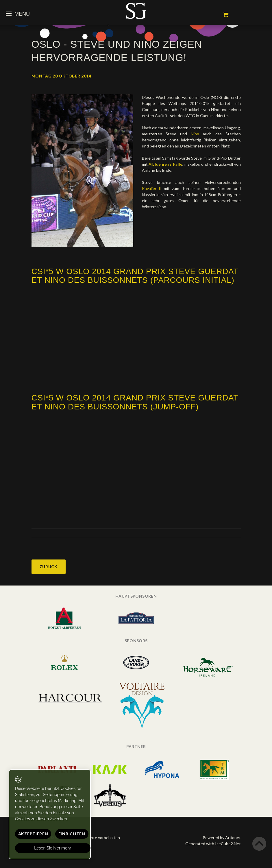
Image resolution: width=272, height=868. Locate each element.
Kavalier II (153, 188)
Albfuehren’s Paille (165, 164)
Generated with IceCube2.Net (213, 844)
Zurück (49, 567)
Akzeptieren (33, 834)
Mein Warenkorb (226, 14)
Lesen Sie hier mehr (53, 848)
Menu (18, 14)
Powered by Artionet (222, 837)
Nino (195, 134)
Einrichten (72, 834)
